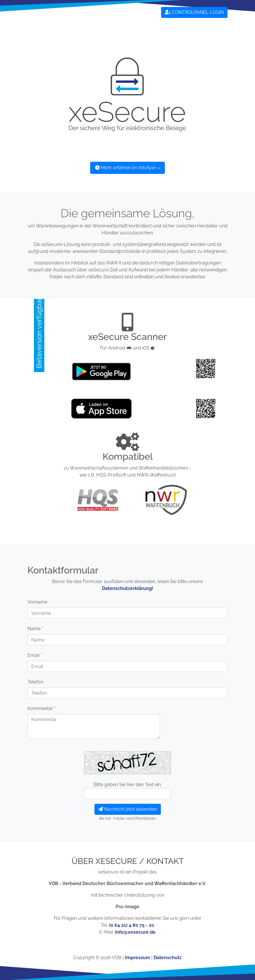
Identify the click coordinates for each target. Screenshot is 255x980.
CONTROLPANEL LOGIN (194, 12)
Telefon (35, 682)
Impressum (137, 958)
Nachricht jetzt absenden (128, 809)
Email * (35, 655)
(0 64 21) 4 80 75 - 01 (132, 925)
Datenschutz (168, 958)
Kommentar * (42, 708)
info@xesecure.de (135, 932)
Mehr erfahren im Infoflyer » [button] (128, 168)
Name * (35, 629)
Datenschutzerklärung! (128, 588)
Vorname (37, 602)
